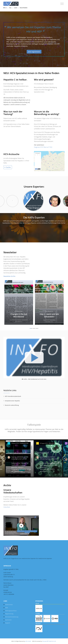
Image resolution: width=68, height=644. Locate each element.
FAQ (10, 8)
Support (8, 623)
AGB (6, 608)
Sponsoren (8, 620)
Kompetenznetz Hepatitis (12, 401)
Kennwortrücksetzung (12, 617)
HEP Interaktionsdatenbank (13, 396)
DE (6, 8)
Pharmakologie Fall (17, 453)
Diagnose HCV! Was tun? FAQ (43, 147)
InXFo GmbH (28, 641)
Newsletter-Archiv (9, 276)
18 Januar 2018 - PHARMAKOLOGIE (20, 443)
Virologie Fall (43, 453)
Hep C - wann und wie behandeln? (49, 315)
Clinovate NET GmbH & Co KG (49, 641)
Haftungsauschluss (11, 611)
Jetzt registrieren (34, 52)
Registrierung (9, 614)
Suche (8, 167)
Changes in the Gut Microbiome (19, 315)
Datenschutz (9, 605)
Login (15, 8)
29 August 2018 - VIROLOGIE (47, 443)
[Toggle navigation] (62, 4)
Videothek (7, 507)
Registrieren (24, 8)
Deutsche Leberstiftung (12, 405)
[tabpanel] (19, 303)
